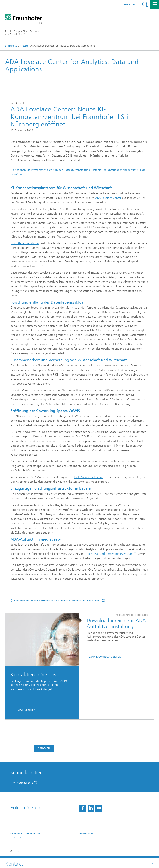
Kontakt (16, 838)
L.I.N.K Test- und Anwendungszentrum (109, 554)
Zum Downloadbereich (106, 657)
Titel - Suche (145, 4)
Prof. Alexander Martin (25, 243)
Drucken (44, 748)
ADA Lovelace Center (108, 198)
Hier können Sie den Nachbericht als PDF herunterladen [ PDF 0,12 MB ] (57, 601)
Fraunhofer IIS (25, 783)
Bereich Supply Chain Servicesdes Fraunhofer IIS (22, 33)
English (129, 5)
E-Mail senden (25, 710)
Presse (24, 46)
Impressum (86, 834)
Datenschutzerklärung (26, 834)
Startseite (11, 46)
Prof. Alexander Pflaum (88, 477)
